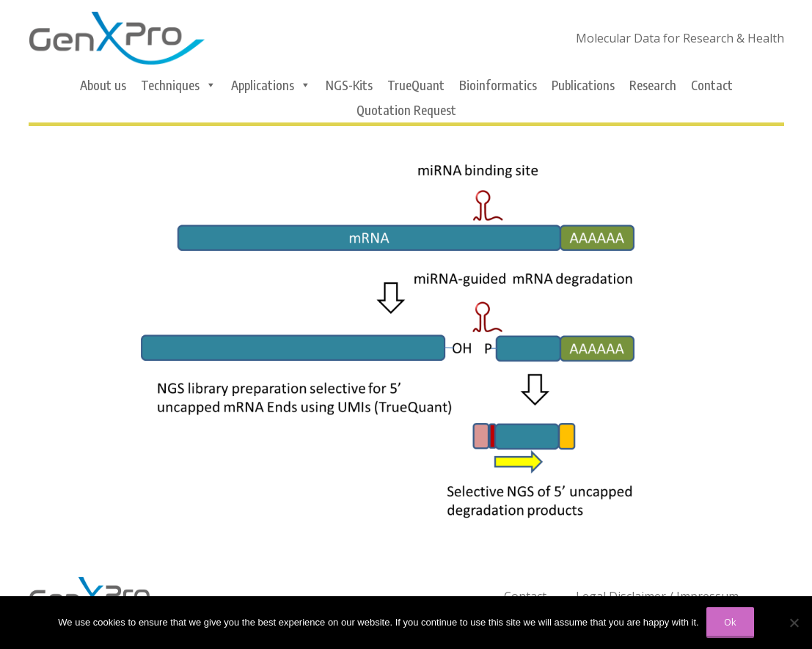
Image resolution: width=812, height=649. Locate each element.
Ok (730, 622)
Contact (712, 85)
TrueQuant (416, 85)
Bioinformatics (498, 85)
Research (653, 85)
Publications (583, 85)
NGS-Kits (349, 85)
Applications (271, 85)
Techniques (179, 85)
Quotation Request (406, 110)
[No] (794, 623)
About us (103, 85)
